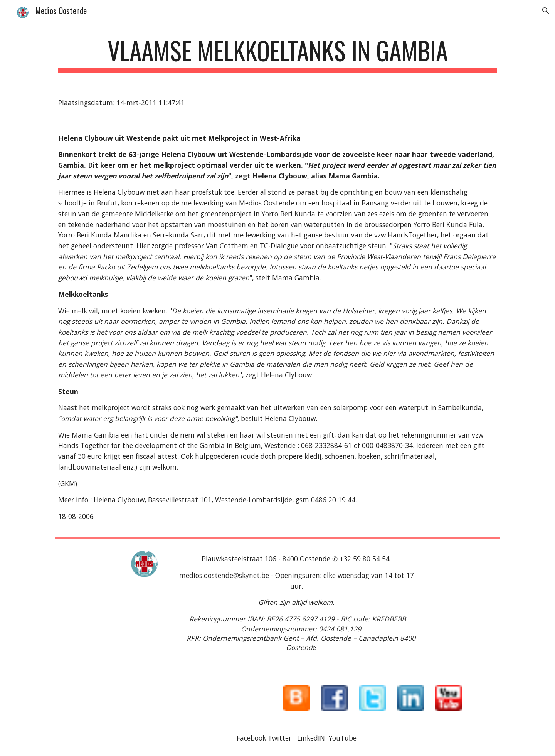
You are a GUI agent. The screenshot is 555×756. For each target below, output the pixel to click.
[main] (277, 54)
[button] (546, 11)
